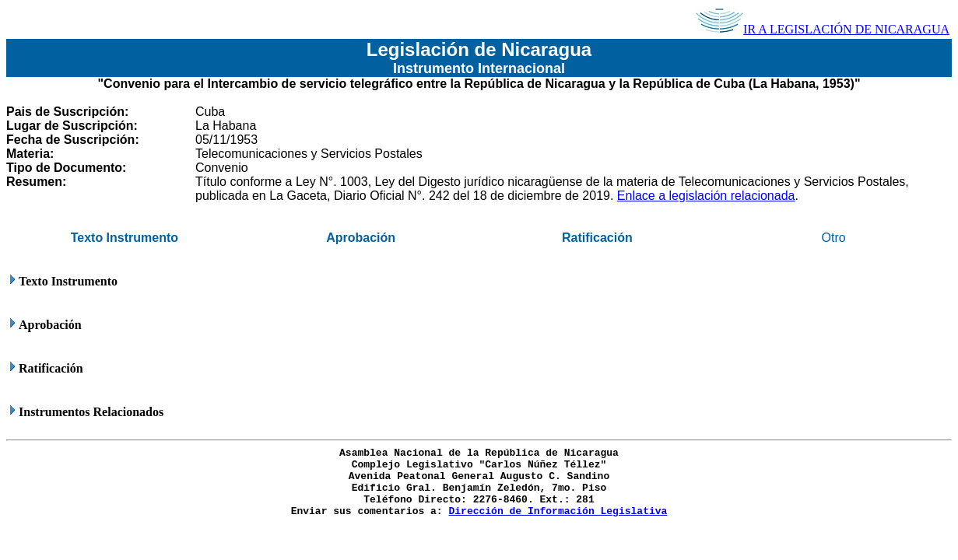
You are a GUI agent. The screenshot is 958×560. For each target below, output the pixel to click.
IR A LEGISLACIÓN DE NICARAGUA (823, 29)
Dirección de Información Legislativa (558, 511)
